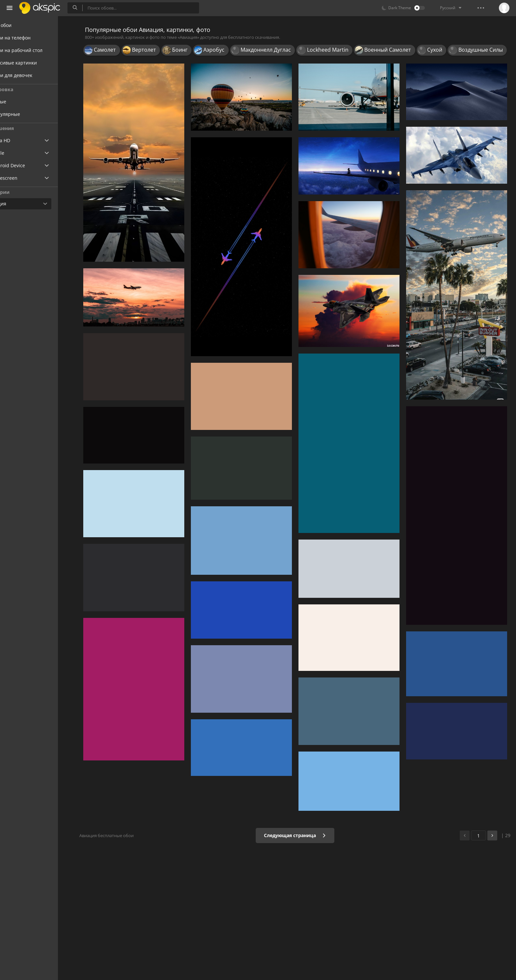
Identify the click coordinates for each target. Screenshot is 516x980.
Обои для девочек (32, 75)
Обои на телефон (31, 38)
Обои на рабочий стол (37, 50)
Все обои (21, 25)
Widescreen (24, 178)
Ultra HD (21, 140)
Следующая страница (299, 835)
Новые (23, 102)
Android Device (28, 166)
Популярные (30, 114)
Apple (18, 153)
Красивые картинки (34, 63)
